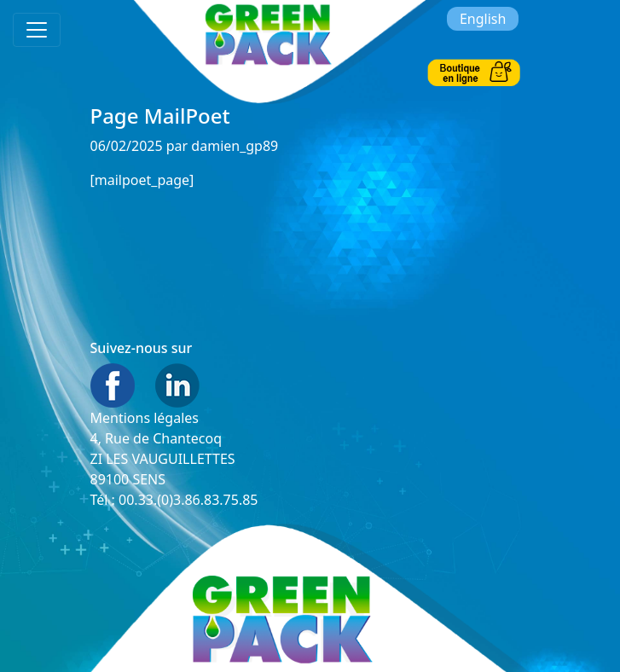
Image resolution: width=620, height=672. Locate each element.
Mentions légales (145, 418)
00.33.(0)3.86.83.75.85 (188, 500)
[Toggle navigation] (37, 30)
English (483, 19)
